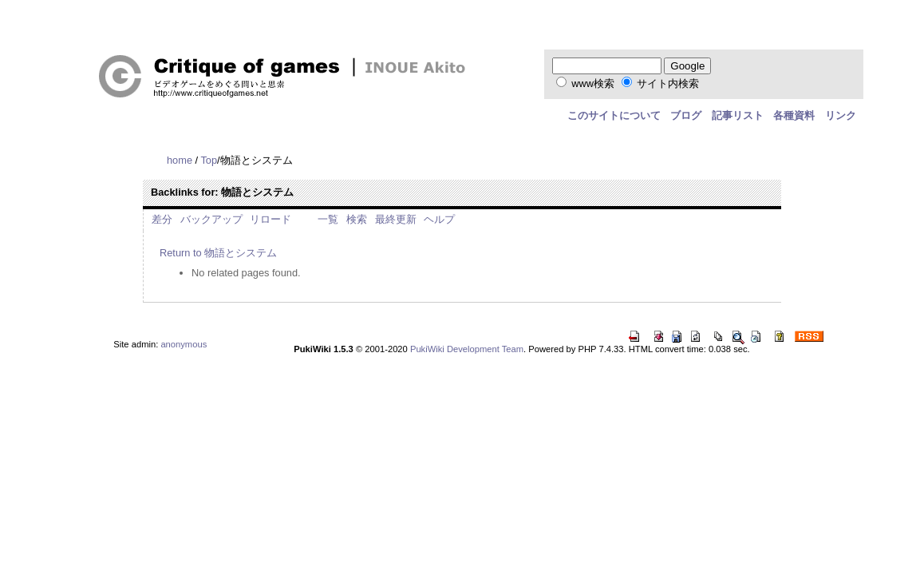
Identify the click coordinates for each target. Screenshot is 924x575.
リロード (270, 219)
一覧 (328, 219)
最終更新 (396, 219)
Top (209, 160)
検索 (357, 219)
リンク (841, 115)
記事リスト (738, 115)
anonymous (184, 344)
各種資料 (794, 115)
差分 (162, 219)
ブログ (686, 115)
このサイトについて (614, 115)
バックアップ (211, 219)
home (180, 160)
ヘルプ (439, 219)
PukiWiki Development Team (467, 349)
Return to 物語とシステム (218, 253)
